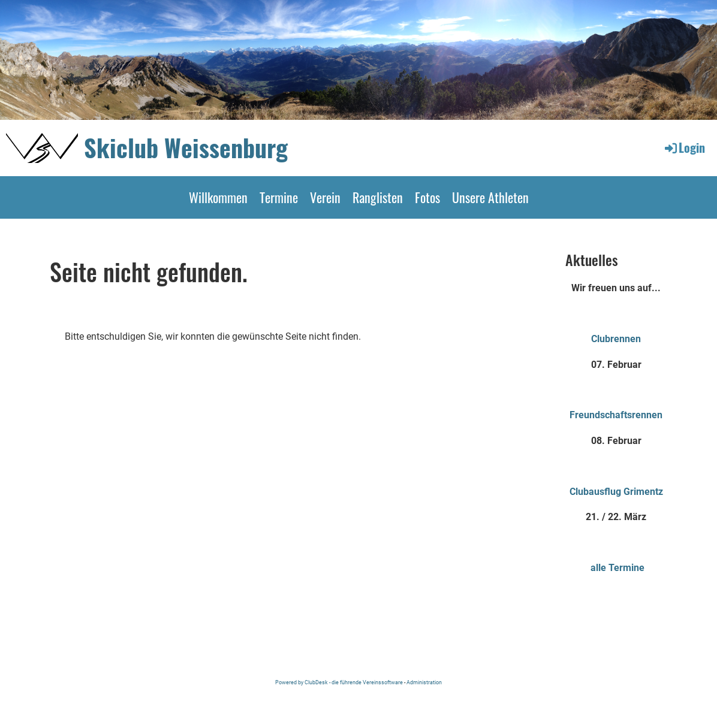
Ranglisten (378, 197)
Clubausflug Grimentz (616, 492)
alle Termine (617, 568)
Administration (424, 682)
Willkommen (218, 197)
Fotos (427, 197)
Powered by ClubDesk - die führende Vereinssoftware (339, 682)
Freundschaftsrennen (616, 415)
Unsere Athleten (490, 197)
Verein (325, 197)
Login (684, 147)
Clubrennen (616, 339)
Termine (279, 197)
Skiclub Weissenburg (186, 147)
